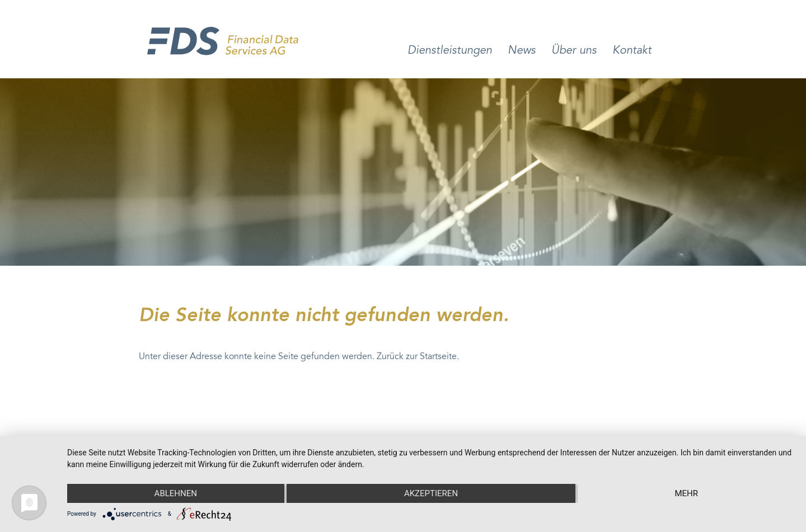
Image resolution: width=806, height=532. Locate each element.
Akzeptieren (431, 493)
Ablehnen (176, 493)
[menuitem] (450, 62)
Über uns (574, 51)
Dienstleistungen (450, 51)
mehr (686, 493)
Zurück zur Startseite (417, 357)
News (522, 51)
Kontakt (632, 51)
